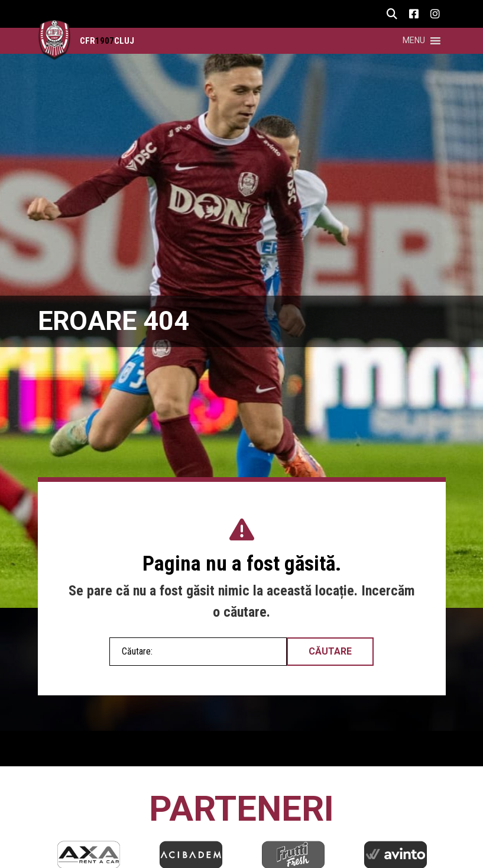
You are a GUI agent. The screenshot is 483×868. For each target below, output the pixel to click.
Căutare (330, 651)
